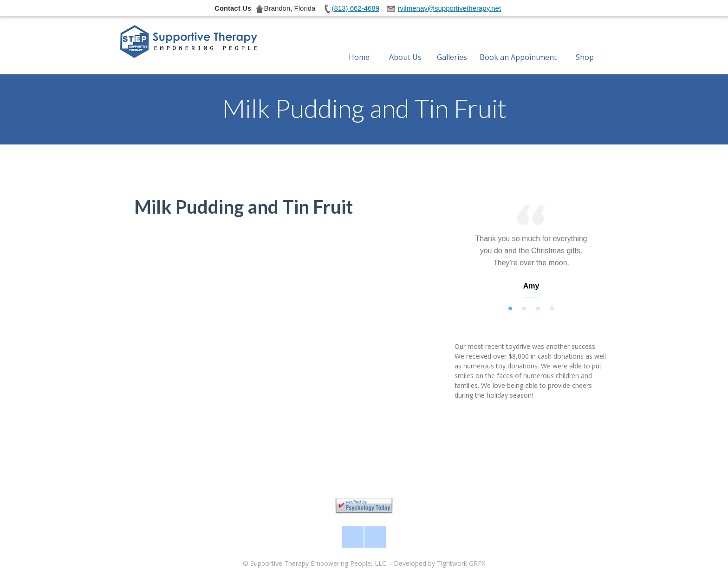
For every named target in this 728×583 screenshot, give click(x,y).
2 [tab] (524, 309)
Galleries (452, 46)
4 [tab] (552, 309)
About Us (405, 46)
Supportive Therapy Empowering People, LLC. (319, 563)
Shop (585, 46)
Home (359, 46)
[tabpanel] (531, 253)
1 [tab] (510, 309)
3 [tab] (538, 309)
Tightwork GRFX (461, 563)
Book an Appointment (518, 46)
